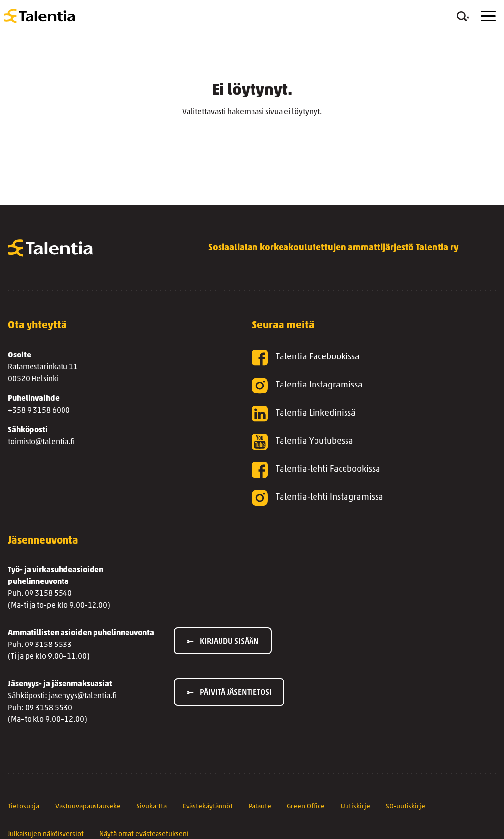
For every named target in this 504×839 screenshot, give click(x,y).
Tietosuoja (24, 807)
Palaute (260, 807)
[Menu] (488, 16)
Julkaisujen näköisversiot (46, 834)
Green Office (306, 807)
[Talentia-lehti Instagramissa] (358, 498)
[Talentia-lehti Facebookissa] (358, 470)
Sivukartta (152, 807)
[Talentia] (40, 16)
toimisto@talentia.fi (41, 442)
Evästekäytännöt (208, 807)
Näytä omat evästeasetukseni (144, 834)
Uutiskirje (355, 807)
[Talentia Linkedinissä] (358, 414)
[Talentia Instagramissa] (358, 386)
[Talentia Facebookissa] (358, 358)
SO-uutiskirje (406, 807)
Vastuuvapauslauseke (88, 807)
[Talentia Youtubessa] (358, 442)
